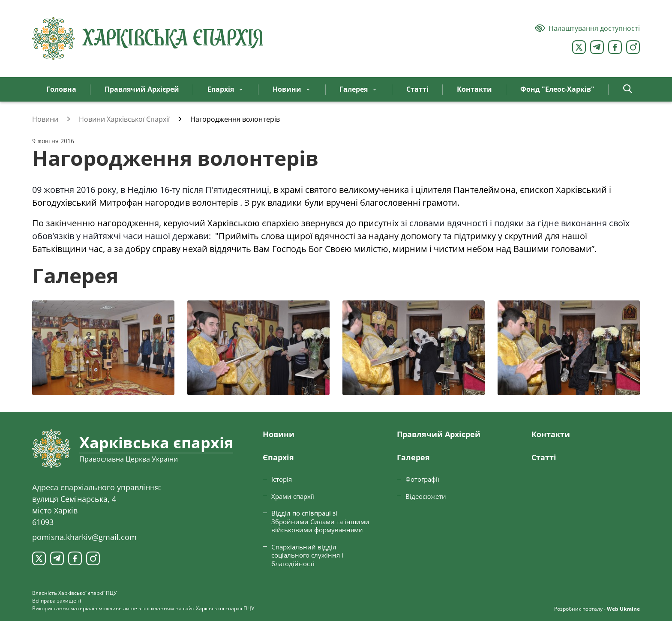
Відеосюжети (426, 496)
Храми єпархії (293, 496)
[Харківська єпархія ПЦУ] (148, 39)
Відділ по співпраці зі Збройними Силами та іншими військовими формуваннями (320, 521)
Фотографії (422, 479)
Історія (282, 479)
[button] (628, 89)
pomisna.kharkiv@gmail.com (84, 537)
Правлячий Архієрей (439, 434)
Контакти (551, 434)
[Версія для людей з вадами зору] (587, 28)
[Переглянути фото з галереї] (103, 348)
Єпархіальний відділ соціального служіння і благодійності (307, 555)
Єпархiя (278, 457)
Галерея (413, 457)
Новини (279, 434)
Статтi (544, 457)
